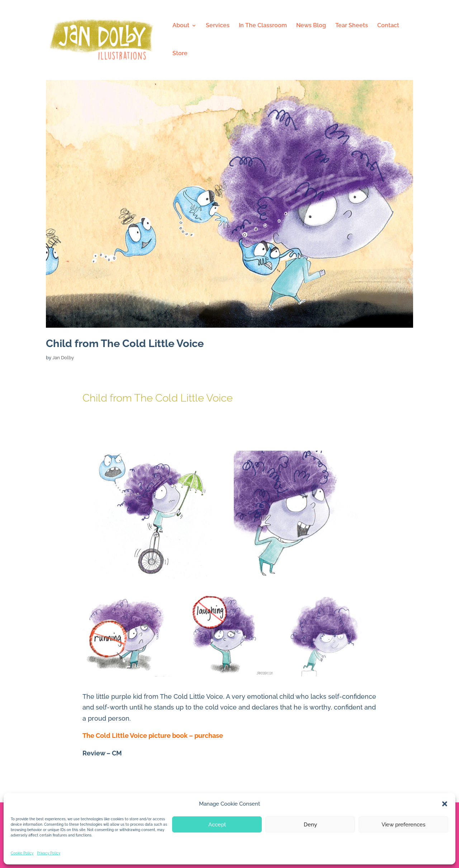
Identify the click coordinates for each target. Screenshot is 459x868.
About (181, 26)
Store (180, 54)
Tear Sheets (352, 26)
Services (218, 26)
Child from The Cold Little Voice (125, 343)
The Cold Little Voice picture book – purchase (153, 736)
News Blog (311, 26)
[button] (445, 804)
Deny (310, 825)
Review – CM (102, 753)
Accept (217, 825)
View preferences (403, 825)
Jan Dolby (63, 358)
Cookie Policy (22, 853)
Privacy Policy (49, 853)
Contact (388, 26)
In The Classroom (263, 26)
